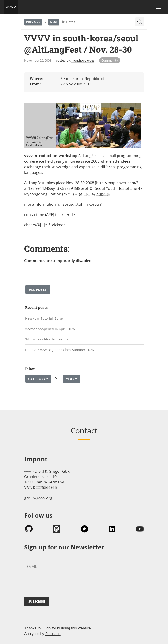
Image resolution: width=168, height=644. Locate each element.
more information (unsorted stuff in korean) (63, 204)
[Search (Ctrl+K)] (140, 22)
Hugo (46, 628)
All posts (38, 290)
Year (70, 379)
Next (54, 22)
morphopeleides (83, 60)
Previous (33, 22)
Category (37, 379)
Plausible (53, 634)
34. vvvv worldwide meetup (46, 339)
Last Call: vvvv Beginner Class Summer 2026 (59, 350)
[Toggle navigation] (158, 7)
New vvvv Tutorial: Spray (44, 318)
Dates (71, 22)
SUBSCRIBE (37, 601)
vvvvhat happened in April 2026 (50, 329)
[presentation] (60, 585)
